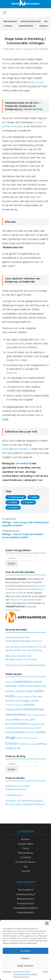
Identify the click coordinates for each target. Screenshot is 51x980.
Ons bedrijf (22, 463)
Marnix (6, 63)
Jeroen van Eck (32, 109)
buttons (39, 589)
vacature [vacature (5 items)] (22, 744)
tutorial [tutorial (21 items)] (11, 743)
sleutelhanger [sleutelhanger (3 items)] (29, 728)
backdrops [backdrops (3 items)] (10, 682)
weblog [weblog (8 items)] (42, 744)
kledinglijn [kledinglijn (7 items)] (29, 705)
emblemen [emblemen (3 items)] (28, 697)
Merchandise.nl (26, 890)
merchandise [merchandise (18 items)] (16, 714)
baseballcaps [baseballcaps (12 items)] (23, 681)
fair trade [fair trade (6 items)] (37, 696)
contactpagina (13, 610)
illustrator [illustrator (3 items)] (9, 705)
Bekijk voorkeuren (26, 966)
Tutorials (8, 26)
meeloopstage (17, 497)
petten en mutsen (14, 593)
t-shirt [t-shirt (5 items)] (19, 738)
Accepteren (26, 951)
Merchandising (10, 21)
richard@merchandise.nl (16, 449)
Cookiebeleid (7, 971)
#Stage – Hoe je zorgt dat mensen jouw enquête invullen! (23, 536)
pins (30, 589)
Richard (44, 49)
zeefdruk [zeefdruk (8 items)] (11, 748)
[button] (47, 923)
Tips (46, 21)
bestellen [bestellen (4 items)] (30, 686)
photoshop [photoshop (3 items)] (25, 720)
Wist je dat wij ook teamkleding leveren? (25, 665)
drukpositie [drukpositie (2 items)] (19, 697)
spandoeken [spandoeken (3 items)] (30, 732)
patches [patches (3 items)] (43, 715)
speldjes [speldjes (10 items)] (41, 732)
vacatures (28, 49)
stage (34, 497)
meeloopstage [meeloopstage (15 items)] (33, 709)
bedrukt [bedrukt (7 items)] (38, 682)
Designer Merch (26, 26)
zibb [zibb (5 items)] (19, 748)
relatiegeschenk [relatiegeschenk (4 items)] (37, 724)
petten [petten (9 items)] (16, 719)
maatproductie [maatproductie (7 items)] (14, 709)
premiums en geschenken (22, 600)
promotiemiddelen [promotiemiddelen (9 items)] (17, 724)
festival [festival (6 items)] (9, 701)
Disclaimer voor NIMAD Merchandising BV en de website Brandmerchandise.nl (25, 974)
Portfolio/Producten (31, 21)
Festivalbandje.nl (26, 912)
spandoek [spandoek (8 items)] (18, 732)
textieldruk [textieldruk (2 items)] (34, 738)
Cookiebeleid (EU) (14, 795)
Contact (45, 971)
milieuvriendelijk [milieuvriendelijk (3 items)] (33, 715)
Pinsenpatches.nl (26, 903)
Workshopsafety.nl (26, 894)
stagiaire (29, 502)
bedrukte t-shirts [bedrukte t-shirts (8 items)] (15, 686)
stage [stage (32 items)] (10, 737)
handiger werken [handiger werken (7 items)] (29, 701)
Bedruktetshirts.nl (26, 899)
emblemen (22, 589)
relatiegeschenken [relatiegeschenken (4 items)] (14, 728)
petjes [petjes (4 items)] (8, 720)
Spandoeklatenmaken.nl (26, 908)
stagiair (13, 502)
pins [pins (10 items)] (33, 719)
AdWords (12, 373)
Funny (26, 848)
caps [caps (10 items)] (29, 691)
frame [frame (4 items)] (16, 701)
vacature (14, 508)
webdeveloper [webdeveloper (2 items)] (32, 744)
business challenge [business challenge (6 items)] (15, 691)
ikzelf (33, 407)
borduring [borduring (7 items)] (40, 686)
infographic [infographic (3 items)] (18, 705)
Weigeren (26, 958)
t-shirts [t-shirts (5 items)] (26, 738)
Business (44, 26)
